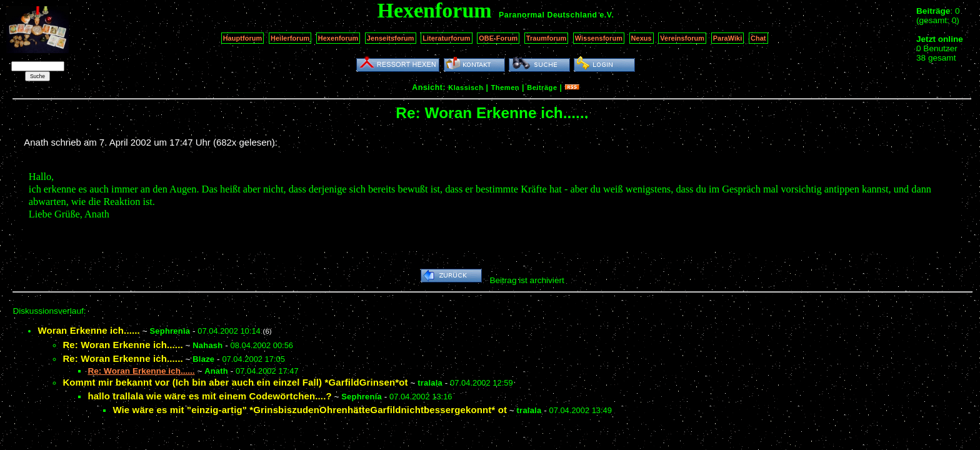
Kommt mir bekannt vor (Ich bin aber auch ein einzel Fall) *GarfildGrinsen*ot (235, 382)
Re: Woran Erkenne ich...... (122, 345)
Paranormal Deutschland (548, 15)
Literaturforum (446, 38)
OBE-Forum (498, 38)
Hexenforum (338, 38)
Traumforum (547, 38)
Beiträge (542, 87)
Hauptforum (243, 38)
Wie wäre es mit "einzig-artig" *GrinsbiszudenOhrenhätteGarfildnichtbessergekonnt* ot (310, 410)
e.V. (607, 15)
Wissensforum (599, 38)
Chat (758, 38)
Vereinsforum (682, 38)
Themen (505, 87)
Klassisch (466, 87)
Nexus (642, 38)
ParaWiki (728, 38)
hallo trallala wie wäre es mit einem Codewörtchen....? (209, 396)
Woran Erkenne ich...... (89, 330)
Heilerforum (290, 38)
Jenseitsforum (391, 38)
